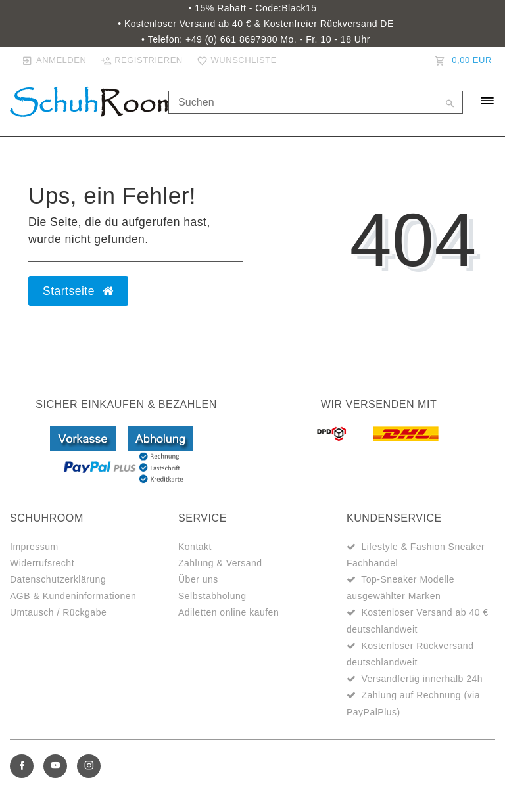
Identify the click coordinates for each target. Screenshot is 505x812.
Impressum (34, 547)
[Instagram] (89, 766)
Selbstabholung (212, 596)
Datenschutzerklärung (58, 579)
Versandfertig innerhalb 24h (422, 679)
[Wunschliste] (234, 60)
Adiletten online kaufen (228, 612)
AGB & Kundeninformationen (73, 596)
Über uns (198, 579)
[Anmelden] (54, 60)
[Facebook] (22, 766)
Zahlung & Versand (220, 563)
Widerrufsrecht (42, 563)
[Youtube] (55, 766)
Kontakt (195, 547)
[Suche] (450, 104)
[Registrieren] (141, 60)
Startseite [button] (78, 291)
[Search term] (316, 102)
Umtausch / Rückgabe (58, 612)
